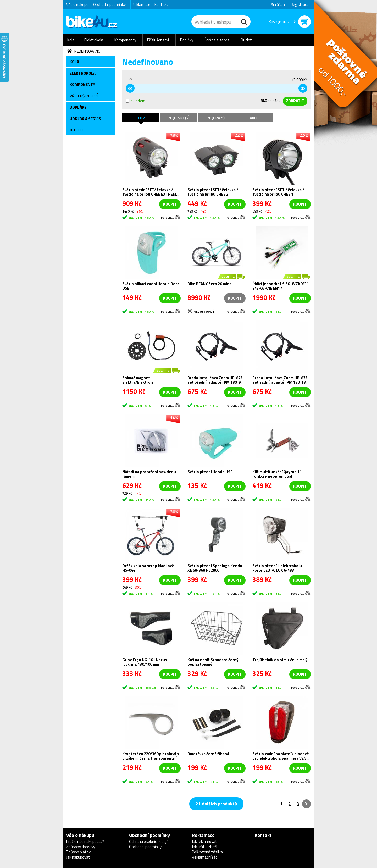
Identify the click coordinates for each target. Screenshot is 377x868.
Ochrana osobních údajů (149, 841)
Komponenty (125, 40)
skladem (135, 101)
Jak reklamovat (204, 841)
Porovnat (167, 217)
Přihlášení (278, 5)
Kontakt (161, 5)
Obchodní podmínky (109, 5)
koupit (170, 204)
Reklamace (141, 5)
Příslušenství (158, 40)
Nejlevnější (179, 118)
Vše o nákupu (77, 5)
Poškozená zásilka (207, 852)
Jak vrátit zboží (204, 847)
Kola (71, 40)
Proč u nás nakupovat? (85, 841)
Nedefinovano (87, 51)
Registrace (300, 5)
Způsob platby (78, 852)
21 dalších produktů (216, 804)
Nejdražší (216, 118)
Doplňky (187, 40)
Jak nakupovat (78, 857)
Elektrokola (94, 40)
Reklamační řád (205, 857)
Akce (254, 118)
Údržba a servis (217, 40)
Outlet (246, 40)
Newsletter (4, 104)
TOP (141, 118)
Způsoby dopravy (81, 847)
